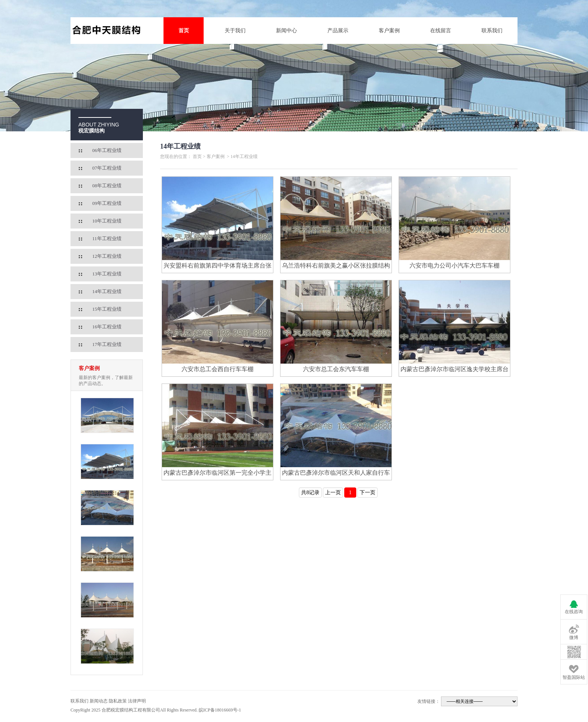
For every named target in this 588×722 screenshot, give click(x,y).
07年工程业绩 (107, 168)
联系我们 (492, 31)
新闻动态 (99, 701)
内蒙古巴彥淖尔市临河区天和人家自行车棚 (336, 474)
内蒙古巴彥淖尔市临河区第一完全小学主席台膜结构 (217, 474)
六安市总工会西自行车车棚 (217, 369)
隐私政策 (118, 701)
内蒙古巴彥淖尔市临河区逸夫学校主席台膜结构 (454, 370)
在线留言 (441, 31)
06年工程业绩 (107, 150)
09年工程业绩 (107, 203)
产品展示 (338, 31)
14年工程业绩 (107, 291)
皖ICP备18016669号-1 (220, 710)
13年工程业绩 (107, 274)
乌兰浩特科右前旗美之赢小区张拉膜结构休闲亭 (336, 267)
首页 (184, 31)
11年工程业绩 (107, 238)
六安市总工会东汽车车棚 (336, 369)
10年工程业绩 (107, 221)
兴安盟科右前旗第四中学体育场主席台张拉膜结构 (217, 267)
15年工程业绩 (107, 309)
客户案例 (389, 31)
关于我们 (235, 31)
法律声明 (137, 701)
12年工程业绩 (107, 256)
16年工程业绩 (107, 327)
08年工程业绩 (107, 186)
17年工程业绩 (107, 344)
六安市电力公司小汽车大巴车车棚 (454, 265)
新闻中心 (286, 31)
